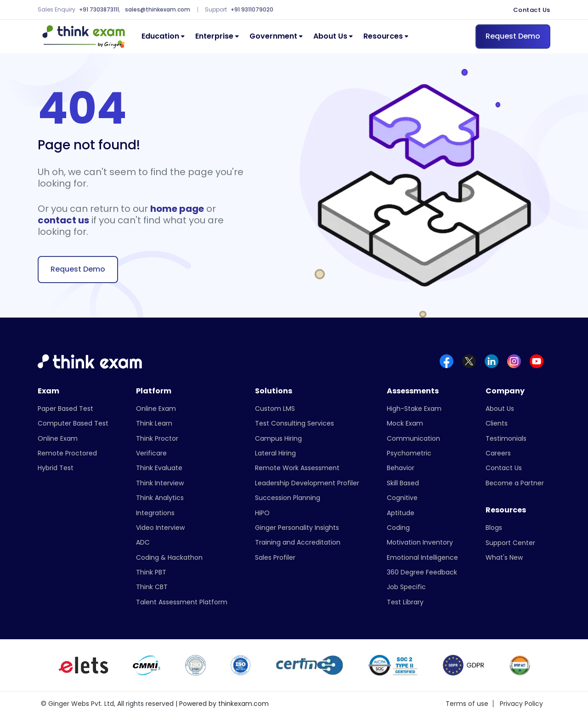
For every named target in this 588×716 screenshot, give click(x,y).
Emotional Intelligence (422, 557)
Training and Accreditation (298, 542)
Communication (413, 438)
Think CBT (152, 587)
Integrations (155, 513)
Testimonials (506, 438)
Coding (398, 528)
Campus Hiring (278, 438)
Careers (498, 453)
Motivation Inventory (420, 542)
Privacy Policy (521, 704)
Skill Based (403, 483)
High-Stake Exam (414, 409)
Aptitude (401, 513)
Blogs (494, 528)
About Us (330, 37)
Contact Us (532, 10)
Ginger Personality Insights (297, 528)
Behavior (401, 468)
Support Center (510, 543)
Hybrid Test (56, 468)
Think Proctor (157, 438)
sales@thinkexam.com (158, 10)
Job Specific (406, 587)
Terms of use (467, 704)
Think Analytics (160, 498)
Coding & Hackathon (169, 557)
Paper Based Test (65, 409)
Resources (383, 37)
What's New (504, 557)
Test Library (405, 602)
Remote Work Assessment (297, 468)
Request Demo (513, 36)
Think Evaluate (159, 468)
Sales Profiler (275, 557)
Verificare (151, 453)
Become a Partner (515, 483)
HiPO (262, 513)
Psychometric (409, 453)
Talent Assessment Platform (182, 602)
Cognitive (402, 498)
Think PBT (151, 572)
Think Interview (160, 483)
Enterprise (214, 37)
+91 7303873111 (99, 10)
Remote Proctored (67, 453)
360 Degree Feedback (422, 572)
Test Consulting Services (294, 423)
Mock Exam (405, 423)
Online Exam (58, 438)
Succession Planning (288, 498)
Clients (497, 423)
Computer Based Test (73, 423)
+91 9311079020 (252, 10)
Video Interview (160, 528)
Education (160, 37)
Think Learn (154, 423)
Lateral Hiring (275, 453)
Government (273, 37)
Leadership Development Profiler (307, 483)
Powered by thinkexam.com (224, 704)
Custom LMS (275, 409)
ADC (143, 542)
